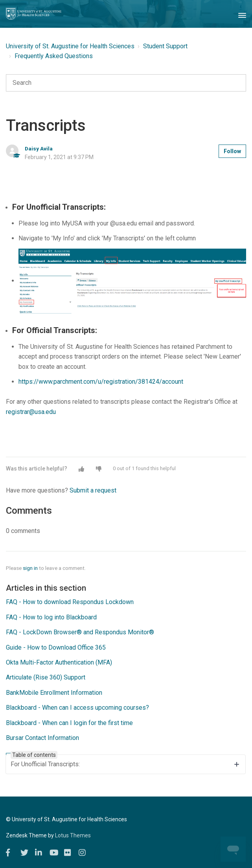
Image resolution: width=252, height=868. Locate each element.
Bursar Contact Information (42, 738)
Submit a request (93, 490)
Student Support (165, 46)
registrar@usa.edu (31, 412)
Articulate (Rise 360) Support (46, 677)
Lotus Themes (73, 835)
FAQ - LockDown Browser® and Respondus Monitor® (80, 632)
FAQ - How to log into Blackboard (51, 617)
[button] (81, 469)
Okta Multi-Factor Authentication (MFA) (59, 662)
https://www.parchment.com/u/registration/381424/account (101, 382)
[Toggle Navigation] (242, 14)
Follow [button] (232, 151)
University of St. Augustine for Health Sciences (70, 46)
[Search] (126, 83)
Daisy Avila (39, 148)
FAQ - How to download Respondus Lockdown (70, 602)
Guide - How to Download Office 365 (56, 647)
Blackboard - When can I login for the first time (69, 723)
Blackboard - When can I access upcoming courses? (77, 708)
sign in (30, 568)
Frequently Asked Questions (54, 56)
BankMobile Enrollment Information (54, 693)
